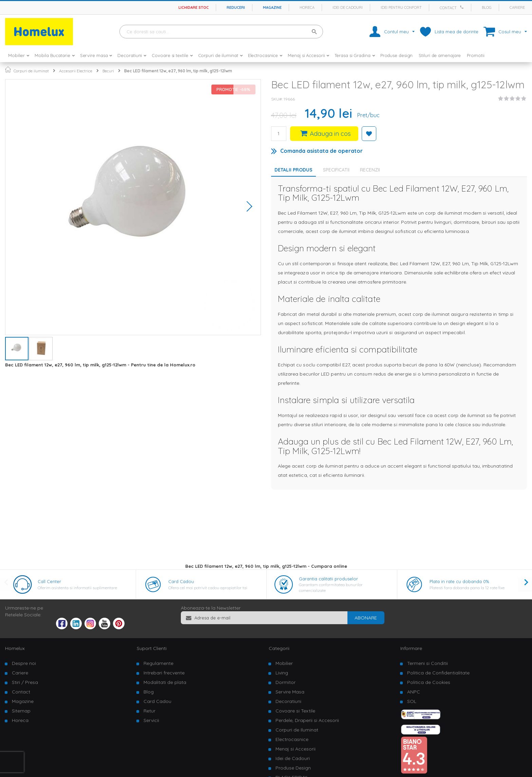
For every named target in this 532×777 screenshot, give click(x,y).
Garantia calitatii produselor (328, 579)
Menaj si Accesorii (296, 749)
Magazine (272, 7)
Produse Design (293, 768)
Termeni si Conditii (427, 663)
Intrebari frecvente (164, 673)
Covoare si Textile (295, 711)
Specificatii (336, 170)
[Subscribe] (366, 618)
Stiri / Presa (25, 682)
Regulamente (158, 663)
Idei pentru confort (401, 7)
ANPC (414, 692)
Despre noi (24, 663)
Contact (448, 8)
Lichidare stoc (194, 7)
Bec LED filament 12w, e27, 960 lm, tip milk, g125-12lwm (178, 71)
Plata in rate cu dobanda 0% (459, 581)
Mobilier (284, 663)
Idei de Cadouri (293, 758)
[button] (247, 207)
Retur (149, 711)
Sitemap (21, 711)
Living (282, 673)
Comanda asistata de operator (321, 151)
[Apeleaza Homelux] (463, 7)
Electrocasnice (292, 739)
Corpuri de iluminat (31, 71)
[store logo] (39, 32)
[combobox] (221, 32)
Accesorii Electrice (76, 71)
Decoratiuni (288, 701)
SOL (412, 701)
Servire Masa (290, 692)
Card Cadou (181, 581)
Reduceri (236, 7)
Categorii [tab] (279, 648)
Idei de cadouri (348, 7)
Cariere (517, 7)
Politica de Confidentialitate (438, 673)
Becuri (108, 71)
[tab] (338, 170)
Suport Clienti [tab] (152, 648)
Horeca (307, 7)
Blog (487, 7)
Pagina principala (8, 69)
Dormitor (286, 682)
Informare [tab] (411, 648)
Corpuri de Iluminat (297, 730)
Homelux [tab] (15, 648)
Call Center (49, 581)
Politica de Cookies (429, 682)
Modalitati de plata (165, 682)
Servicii (151, 720)
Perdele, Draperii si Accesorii (307, 720)
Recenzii (370, 170)
